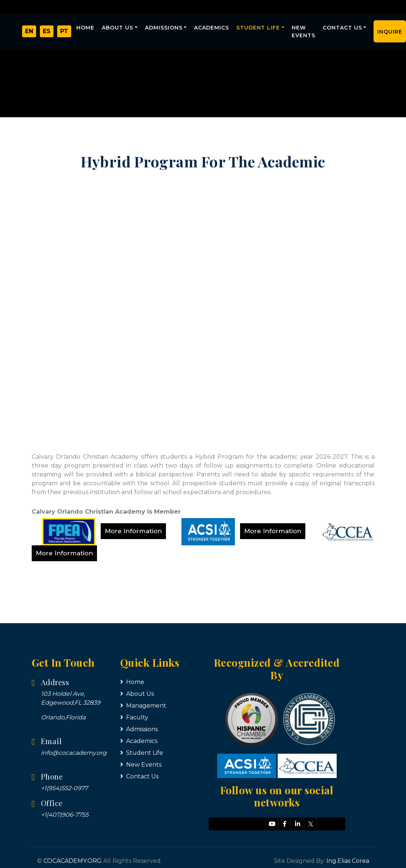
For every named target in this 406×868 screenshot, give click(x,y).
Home (85, 28)
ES (47, 32)
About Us (117, 28)
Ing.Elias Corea (348, 861)
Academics (211, 28)
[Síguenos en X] (311, 824)
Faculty (134, 717)
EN (29, 32)
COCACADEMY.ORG (73, 861)
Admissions (164, 28)
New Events (303, 32)
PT (64, 32)
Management (143, 706)
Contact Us (342, 28)
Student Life (258, 28)
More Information (133, 531)
